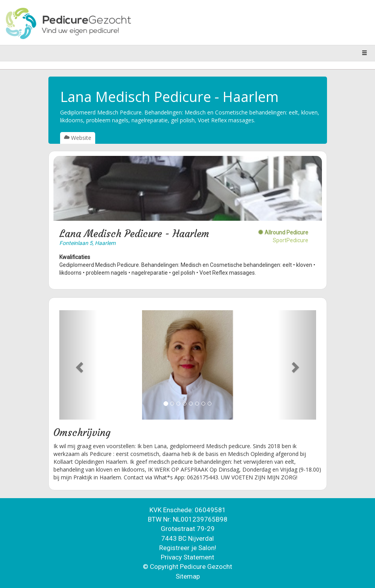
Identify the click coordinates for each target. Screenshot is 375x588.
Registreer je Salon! (188, 548)
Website (78, 138)
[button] (79, 365)
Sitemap (188, 576)
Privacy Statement (187, 557)
